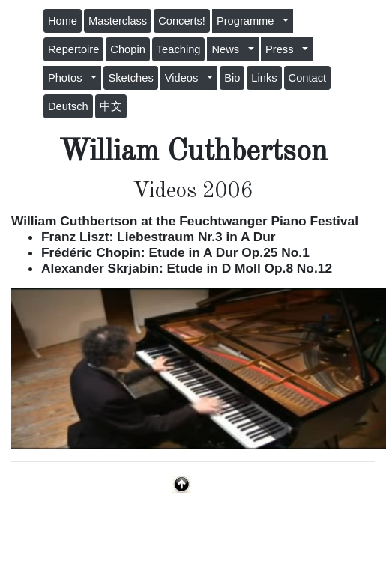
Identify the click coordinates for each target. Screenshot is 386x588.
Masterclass (118, 21)
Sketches (130, 78)
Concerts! (182, 21)
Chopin (127, 49)
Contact (308, 78)
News (228, 49)
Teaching (179, 49)
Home (63, 21)
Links (264, 78)
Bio (232, 78)
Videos (185, 78)
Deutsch (68, 106)
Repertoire (73, 49)
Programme (248, 21)
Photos (68, 78)
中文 (111, 106)
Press (283, 49)
